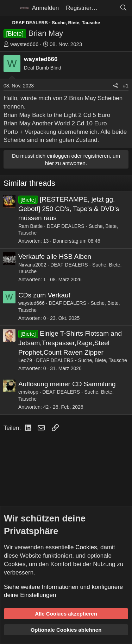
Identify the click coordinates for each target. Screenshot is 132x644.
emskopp (28, 392)
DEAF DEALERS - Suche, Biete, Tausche (82, 360)
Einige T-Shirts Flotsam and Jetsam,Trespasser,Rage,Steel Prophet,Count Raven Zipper (70, 343)
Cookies (86, 547)
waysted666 (24, 44)
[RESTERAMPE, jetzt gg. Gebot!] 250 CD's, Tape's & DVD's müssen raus (69, 209)
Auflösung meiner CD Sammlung (67, 384)
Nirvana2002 (32, 265)
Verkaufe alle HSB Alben (55, 257)
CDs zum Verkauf (44, 295)
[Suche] (123, 8)
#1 (126, 86)
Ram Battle (30, 226)
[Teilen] (115, 86)
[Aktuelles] (108, 8)
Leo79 (25, 360)
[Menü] (10, 8)
